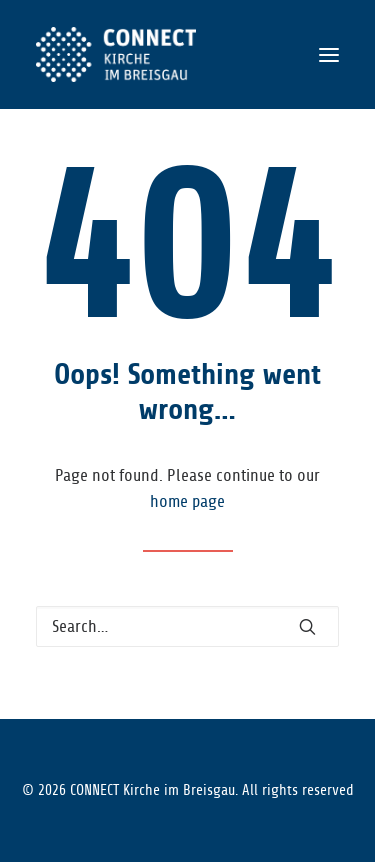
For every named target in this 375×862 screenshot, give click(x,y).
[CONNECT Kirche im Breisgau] (116, 54)
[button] (329, 54)
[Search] (187, 626)
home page (187, 501)
